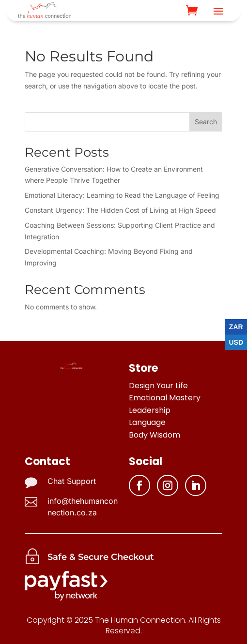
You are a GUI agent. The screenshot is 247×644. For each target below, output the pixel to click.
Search (206, 122)
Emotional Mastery (165, 398)
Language (147, 422)
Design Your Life (158, 386)
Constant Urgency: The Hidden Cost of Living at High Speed (120, 210)
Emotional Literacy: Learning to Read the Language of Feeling (122, 195)
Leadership (150, 410)
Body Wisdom (154, 435)
